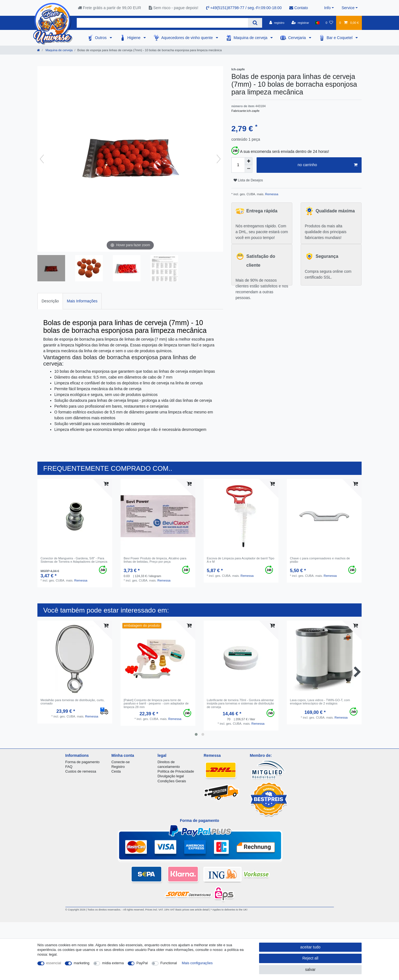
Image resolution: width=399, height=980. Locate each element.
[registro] (277, 23)
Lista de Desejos (248, 180)
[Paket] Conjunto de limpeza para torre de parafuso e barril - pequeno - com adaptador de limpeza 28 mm (156, 704)
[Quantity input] (238, 165)
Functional (169, 963)
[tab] (50, 301)
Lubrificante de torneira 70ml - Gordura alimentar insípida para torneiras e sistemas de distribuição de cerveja (240, 704)
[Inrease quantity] (249, 161)
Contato (299, 8)
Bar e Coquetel (340, 38)
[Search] (255, 23)
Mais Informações (82, 301)
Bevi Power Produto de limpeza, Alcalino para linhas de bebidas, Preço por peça (155, 560)
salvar (310, 969)
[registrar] (300, 23)
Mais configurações (197, 963)
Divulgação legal (171, 776)
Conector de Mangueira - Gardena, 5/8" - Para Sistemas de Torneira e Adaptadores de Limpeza (74, 560)
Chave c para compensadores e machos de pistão (320, 560)
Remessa (271, 194)
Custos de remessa (81, 771)
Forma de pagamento (83, 762)
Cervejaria (298, 38)
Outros (101, 38)
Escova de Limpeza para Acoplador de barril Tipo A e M (241, 560)
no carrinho (328, 165)
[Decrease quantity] (249, 169)
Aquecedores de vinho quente (188, 38)
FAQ (69, 767)
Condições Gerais (172, 781)
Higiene (135, 38)
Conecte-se (121, 762)
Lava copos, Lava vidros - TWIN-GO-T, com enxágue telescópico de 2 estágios (320, 702)
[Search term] (162, 23)
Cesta (116, 771)
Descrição (50, 301)
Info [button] (327, 8)
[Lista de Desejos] (329, 23)
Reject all (310, 958)
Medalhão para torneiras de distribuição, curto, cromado (72, 702)
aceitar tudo (310, 947)
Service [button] (348, 8)
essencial (54, 963)
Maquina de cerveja (251, 38)
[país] (317, 23)
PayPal (142, 963)
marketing (82, 963)
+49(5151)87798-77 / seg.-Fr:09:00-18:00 (244, 8)
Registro (118, 767)
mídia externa (113, 963)
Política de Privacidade (176, 771)
